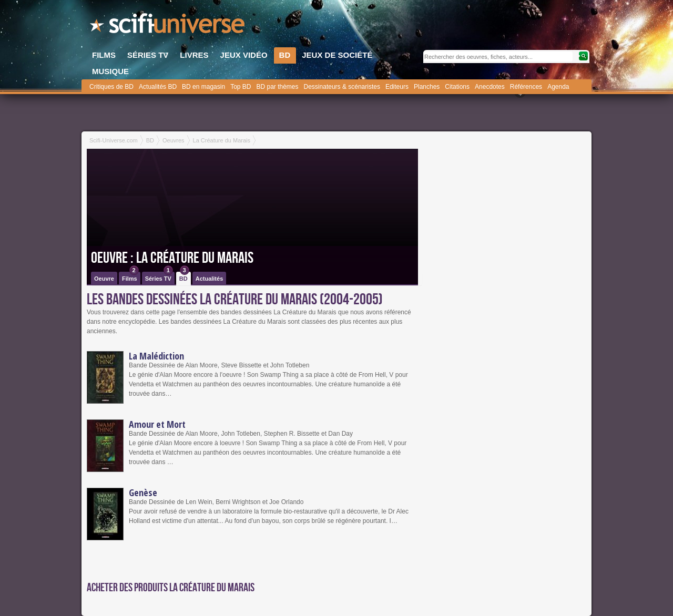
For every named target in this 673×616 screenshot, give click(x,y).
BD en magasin (203, 87)
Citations (457, 87)
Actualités (210, 279)
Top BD (241, 87)
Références (526, 87)
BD (184, 277)
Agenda (558, 87)
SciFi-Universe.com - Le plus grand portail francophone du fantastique (168, 26)
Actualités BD (158, 87)
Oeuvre (104, 279)
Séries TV (159, 277)
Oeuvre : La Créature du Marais (172, 258)
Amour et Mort (157, 424)
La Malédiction (156, 356)
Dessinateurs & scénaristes (342, 87)
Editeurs (397, 87)
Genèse (143, 492)
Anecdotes (490, 87)
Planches (427, 87)
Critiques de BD (111, 87)
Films (130, 277)
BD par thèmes (277, 87)
